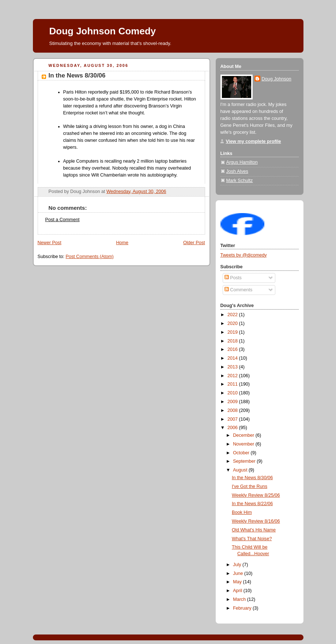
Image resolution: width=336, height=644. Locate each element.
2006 (233, 428)
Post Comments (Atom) (90, 257)
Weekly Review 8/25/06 (256, 495)
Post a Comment (63, 220)
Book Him (242, 512)
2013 (233, 367)
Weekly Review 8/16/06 (256, 521)
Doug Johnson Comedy (103, 31)
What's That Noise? (252, 539)
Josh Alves (237, 171)
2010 (233, 393)
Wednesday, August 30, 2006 (136, 192)
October (242, 453)
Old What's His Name (254, 530)
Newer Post (50, 243)
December (244, 435)
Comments (238, 290)
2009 (233, 402)
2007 (233, 419)
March (240, 599)
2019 (233, 332)
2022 (233, 315)
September (245, 461)
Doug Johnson (277, 79)
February (243, 608)
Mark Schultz (240, 181)
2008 (233, 410)
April (238, 591)
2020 (233, 323)
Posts (233, 278)
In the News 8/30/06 (77, 75)
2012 (233, 376)
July (238, 565)
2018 (233, 341)
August (241, 470)
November (244, 444)
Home (122, 243)
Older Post (194, 243)
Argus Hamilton (242, 162)
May (238, 582)
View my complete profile (254, 141)
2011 (233, 384)
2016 (233, 349)
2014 (233, 358)
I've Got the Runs (250, 486)
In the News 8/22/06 (252, 504)
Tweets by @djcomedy (244, 255)
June (239, 573)
